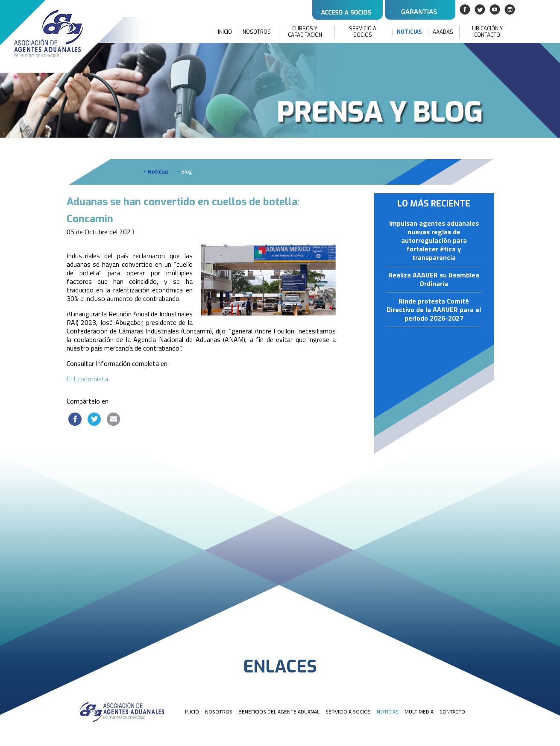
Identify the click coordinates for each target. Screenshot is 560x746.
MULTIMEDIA (419, 712)
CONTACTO (452, 712)
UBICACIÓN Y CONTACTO (487, 32)
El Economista (87, 379)
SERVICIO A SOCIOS (363, 32)
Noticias (156, 172)
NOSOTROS (257, 32)
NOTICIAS (409, 32)
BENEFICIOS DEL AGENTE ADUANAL (279, 712)
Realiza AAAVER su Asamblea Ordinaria (434, 280)
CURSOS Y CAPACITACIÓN (305, 32)
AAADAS (443, 32)
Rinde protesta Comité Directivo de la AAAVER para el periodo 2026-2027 (434, 310)
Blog (185, 172)
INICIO (225, 32)
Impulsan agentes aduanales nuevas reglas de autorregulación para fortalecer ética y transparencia (434, 241)
